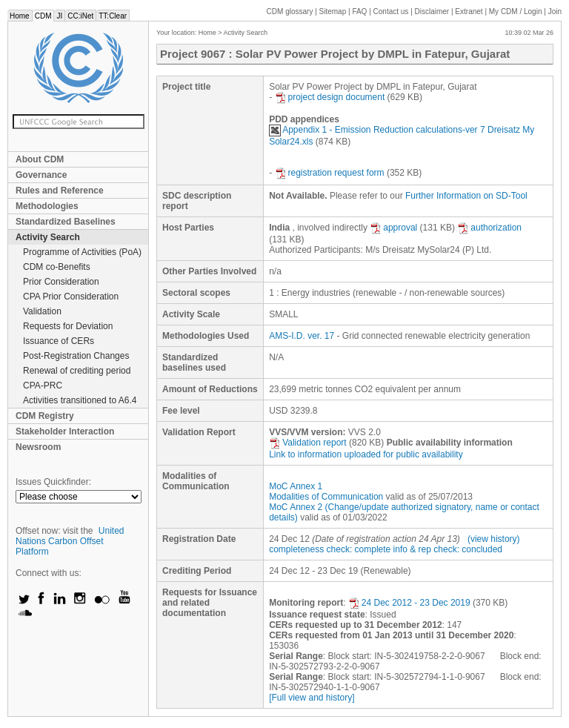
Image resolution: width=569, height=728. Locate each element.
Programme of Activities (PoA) (82, 252)
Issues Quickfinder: (53, 482)
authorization (489, 228)
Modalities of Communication (326, 497)
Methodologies (47, 206)
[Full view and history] (312, 698)
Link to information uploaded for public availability (366, 454)
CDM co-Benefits (57, 267)
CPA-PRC (43, 385)
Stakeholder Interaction (65, 431)
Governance (41, 175)
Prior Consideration (61, 282)
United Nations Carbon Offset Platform (70, 541)
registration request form (330, 173)
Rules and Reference (60, 191)
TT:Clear (113, 16)
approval (393, 228)
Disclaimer (432, 11)
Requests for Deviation (68, 326)
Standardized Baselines (66, 222)
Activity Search (48, 237)
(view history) (494, 539)
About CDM (40, 159)
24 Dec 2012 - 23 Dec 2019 (409, 603)
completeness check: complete (330, 549)
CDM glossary (290, 11)
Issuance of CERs (59, 341)
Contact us (391, 11)
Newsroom (38, 447)
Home (20, 16)
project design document (330, 97)
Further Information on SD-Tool (466, 196)
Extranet (469, 11)
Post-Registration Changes (76, 356)
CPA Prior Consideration (71, 297)
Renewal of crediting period (77, 371)
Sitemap (333, 11)
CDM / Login (516, 11)
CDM (43, 16)
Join (555, 11)
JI (59, 16)
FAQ (359, 11)
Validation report (308, 443)
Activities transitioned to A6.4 (80, 400)
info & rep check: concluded (448, 549)
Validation (42, 311)
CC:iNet (80, 16)
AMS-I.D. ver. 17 (302, 336)
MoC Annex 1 (296, 486)
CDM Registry (45, 416)
